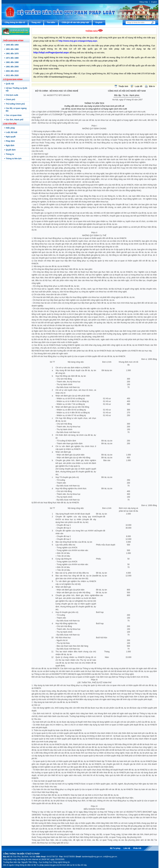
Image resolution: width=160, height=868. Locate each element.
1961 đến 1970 (12, 54)
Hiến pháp (10, 128)
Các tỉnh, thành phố (14, 120)
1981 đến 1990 (12, 62)
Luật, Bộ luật (12, 132)
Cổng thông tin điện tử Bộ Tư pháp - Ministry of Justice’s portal (80, 12)
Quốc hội (10, 84)
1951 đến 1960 (12, 49)
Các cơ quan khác (14, 115)
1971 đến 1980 (12, 58)
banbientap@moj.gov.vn (63, 77)
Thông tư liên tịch (14, 159)
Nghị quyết (11, 137)
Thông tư (10, 154)
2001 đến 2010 (12, 71)
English (154, 2)
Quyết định (11, 150)
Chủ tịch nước (12, 95)
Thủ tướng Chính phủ (15, 104)
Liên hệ (127, 848)
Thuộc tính (123, 86)
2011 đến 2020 (12, 75)
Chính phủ (10, 100)
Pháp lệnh (10, 141)
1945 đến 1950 (12, 45)
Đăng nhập (144, 2)
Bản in (152, 86)
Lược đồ (138, 86)
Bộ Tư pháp (115, 848)
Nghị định (10, 145)
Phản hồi (137, 848)
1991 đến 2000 (12, 67)
